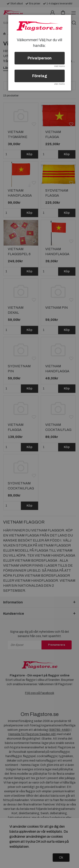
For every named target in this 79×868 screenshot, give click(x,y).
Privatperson (40, 58)
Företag (40, 76)
